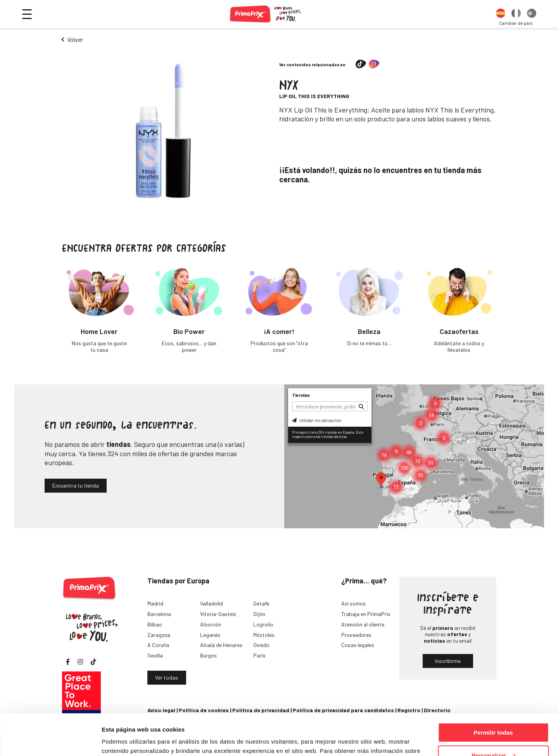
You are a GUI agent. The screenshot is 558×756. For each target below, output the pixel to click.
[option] (501, 14)
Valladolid (212, 603)
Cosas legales (358, 645)
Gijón (259, 614)
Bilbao (155, 624)
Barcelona (159, 614)
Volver (75, 39)
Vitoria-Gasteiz (218, 614)
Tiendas (301, 395)
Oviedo (261, 645)
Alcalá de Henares (221, 645)
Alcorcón (211, 624)
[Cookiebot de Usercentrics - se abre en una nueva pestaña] (50, 741)
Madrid (155, 603)
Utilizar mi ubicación (317, 420)
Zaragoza (159, 635)
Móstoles (264, 635)
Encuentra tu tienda (76, 485)
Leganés (210, 635)
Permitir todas (493, 691)
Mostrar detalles (124, 740)
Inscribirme (448, 661)
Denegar (493, 737)
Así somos (353, 603)
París (259, 655)
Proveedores (356, 635)
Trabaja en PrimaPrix (366, 614)
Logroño (263, 624)
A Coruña (158, 645)
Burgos (208, 655)
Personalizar (493, 714)
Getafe (261, 603)
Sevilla (155, 655)
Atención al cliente (363, 624)
